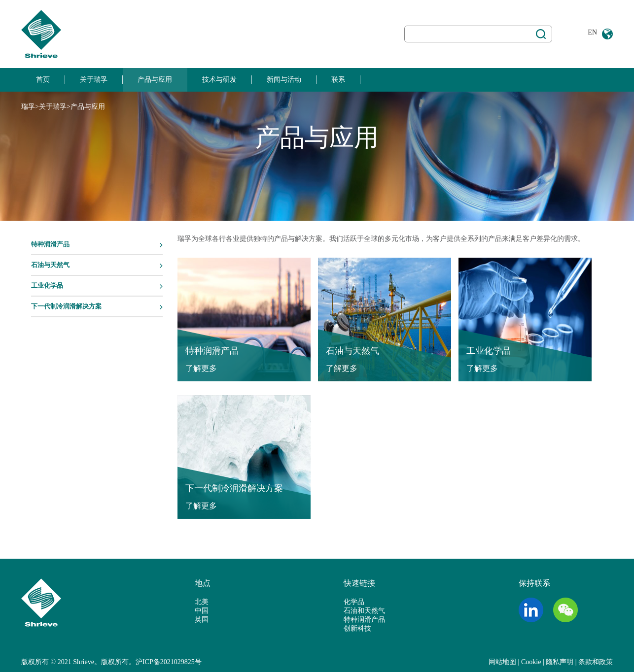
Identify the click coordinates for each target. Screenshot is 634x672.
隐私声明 (560, 662)
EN (592, 32)
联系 (338, 80)
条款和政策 (596, 662)
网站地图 (502, 662)
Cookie (531, 662)
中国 (202, 611)
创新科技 (357, 628)
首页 (43, 80)
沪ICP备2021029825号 (169, 662)
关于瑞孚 (94, 80)
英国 (202, 620)
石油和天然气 (364, 611)
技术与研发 (219, 80)
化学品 (354, 602)
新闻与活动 (284, 80)
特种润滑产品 (364, 620)
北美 (202, 602)
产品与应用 (155, 80)
